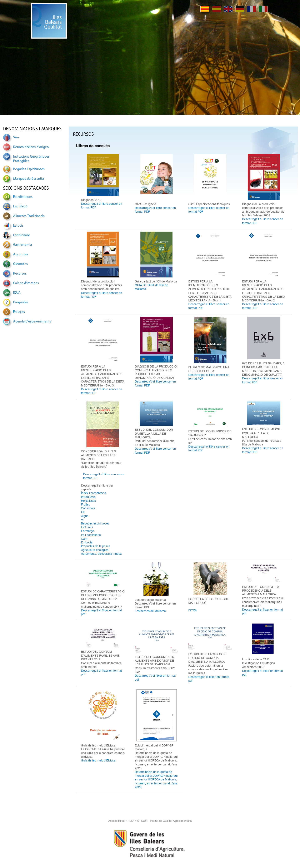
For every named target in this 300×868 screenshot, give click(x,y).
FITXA (192, 610)
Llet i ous (87, 527)
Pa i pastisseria (91, 535)
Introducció (88, 497)
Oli (83, 512)
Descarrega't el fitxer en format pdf (101, 612)
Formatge (87, 531)
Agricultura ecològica (95, 550)
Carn (84, 539)
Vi (82, 520)
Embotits (87, 542)
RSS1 (131, 821)
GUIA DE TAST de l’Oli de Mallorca (151, 287)
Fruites (86, 504)
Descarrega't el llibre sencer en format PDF (102, 206)
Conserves (88, 508)
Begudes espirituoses (95, 523)
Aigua (85, 516)
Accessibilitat (116, 821)
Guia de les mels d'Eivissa (98, 760)
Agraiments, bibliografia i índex (101, 554)
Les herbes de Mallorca (150, 611)
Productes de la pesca (96, 546)
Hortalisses (88, 501)
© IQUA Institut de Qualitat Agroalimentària (164, 821)
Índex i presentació (94, 493)
